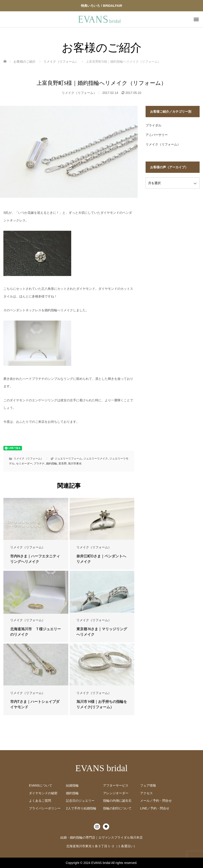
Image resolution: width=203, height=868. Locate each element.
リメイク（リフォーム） (79, 93)
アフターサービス (116, 785)
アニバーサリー (157, 135)
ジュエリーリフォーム (68, 459)
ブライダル (153, 125)
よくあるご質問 (40, 801)
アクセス (146, 793)
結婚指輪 (72, 785)
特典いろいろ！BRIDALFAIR (102, 6)
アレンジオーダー (116, 793)
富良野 (63, 464)
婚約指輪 (52, 464)
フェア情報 (148, 785)
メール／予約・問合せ (156, 801)
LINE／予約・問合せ (155, 808)
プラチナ (39, 464)
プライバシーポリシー (45, 808)
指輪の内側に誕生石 (117, 801)
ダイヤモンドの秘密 (43, 793)
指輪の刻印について (117, 808)
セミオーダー (24, 464)
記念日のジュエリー (80, 801)
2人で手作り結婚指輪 (81, 808)
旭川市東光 (75, 464)
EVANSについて (40, 785)
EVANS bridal (101, 768)
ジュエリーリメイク (96, 459)
